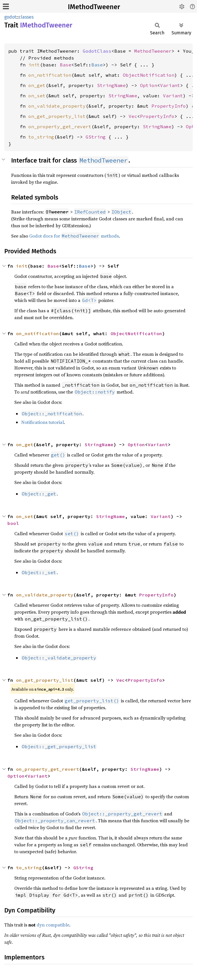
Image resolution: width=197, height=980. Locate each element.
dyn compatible (53, 925)
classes (26, 17)
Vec (133, 116)
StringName (111, 85)
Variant (170, 85)
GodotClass (97, 51)
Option (149, 85)
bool (13, 523)
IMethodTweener (94, 7)
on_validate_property (57, 106)
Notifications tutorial (43, 422)
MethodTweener (153, 51)
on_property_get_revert (60, 127)
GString (96, 137)
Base (66, 65)
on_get (37, 85)
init (34, 65)
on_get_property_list (57, 116)
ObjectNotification (149, 75)
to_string (41, 137)
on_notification (50, 75)
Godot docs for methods (74, 236)
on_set (37, 96)
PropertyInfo (169, 106)
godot (10, 17)
